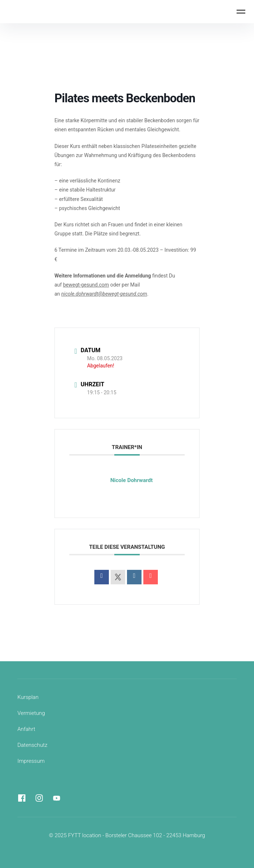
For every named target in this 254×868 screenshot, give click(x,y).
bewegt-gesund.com (86, 285)
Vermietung (31, 713)
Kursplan (28, 697)
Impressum (31, 761)
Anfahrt (26, 729)
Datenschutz (32, 745)
